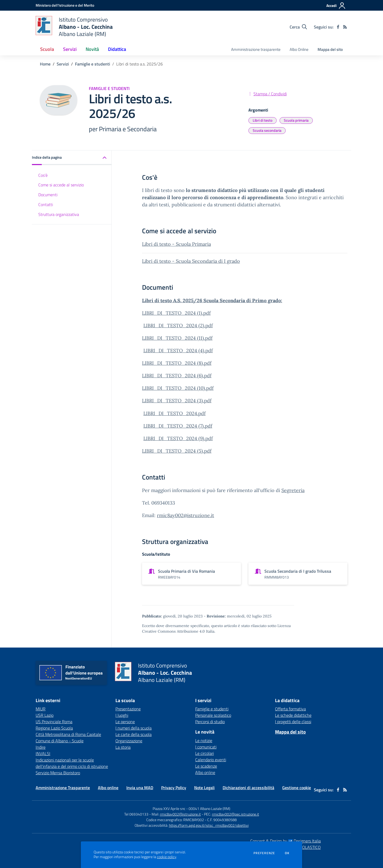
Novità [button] (92, 49)
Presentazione (128, 709)
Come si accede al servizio (61, 185)
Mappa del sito (330, 49)
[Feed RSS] (345, 27)
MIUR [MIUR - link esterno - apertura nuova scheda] (41, 709)
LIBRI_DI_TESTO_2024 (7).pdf (178, 426)
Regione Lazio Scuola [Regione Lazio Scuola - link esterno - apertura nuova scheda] (54, 728)
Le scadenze (206, 766)
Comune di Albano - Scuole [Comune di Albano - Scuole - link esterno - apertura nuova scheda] (60, 741)
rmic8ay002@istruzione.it (186, 515)
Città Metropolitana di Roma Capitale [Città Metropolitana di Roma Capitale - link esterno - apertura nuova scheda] (68, 734)
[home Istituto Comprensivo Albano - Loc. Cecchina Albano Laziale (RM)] (74, 27)
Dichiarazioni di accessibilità (248, 788)
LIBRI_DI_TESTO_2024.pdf (174, 413)
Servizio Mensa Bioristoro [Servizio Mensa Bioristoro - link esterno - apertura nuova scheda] (58, 773)
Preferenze (264, 853)
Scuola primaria (296, 120)
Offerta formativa (290, 709)
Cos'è (43, 175)
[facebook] (338, 27)
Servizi (63, 64)
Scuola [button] (47, 49)
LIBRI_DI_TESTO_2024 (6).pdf (177, 376)
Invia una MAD (140, 788)
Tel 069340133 (136, 814)
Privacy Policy (174, 788)
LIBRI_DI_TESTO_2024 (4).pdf (178, 351)
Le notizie (204, 740)
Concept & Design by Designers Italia (286, 841)
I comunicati (206, 747)
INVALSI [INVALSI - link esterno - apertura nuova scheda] (43, 754)
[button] (72, 158)
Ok (287, 853)
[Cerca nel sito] (298, 27)
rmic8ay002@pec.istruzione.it (236, 814)
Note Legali (204, 788)
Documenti (48, 195)
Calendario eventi (211, 760)
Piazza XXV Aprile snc (169, 808)
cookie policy (166, 857)
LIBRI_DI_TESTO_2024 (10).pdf (178, 388)
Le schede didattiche (293, 715)
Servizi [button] (70, 49)
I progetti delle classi (293, 722)
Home (45, 64)
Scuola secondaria (267, 130)
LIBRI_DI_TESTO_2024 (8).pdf (177, 363)
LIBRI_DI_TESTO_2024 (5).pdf (177, 451)
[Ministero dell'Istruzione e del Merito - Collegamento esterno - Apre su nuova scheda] (65, 5)
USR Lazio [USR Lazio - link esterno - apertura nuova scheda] (45, 715)
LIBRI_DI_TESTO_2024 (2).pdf (178, 325)
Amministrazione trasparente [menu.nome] (256, 49)
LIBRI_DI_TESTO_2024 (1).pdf (176, 313)
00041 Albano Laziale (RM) (209, 808)
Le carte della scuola (134, 734)
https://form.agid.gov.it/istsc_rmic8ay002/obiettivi (209, 825)
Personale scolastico (213, 715)
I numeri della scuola (134, 728)
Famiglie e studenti (93, 64)
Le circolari (205, 753)
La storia (123, 747)
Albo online (205, 772)
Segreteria (293, 490)
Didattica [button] (117, 49)
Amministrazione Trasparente (63, 788)
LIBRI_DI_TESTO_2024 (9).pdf (178, 438)
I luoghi (122, 715)
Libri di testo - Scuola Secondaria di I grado (191, 261)
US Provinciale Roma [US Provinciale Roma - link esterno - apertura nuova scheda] (54, 722)
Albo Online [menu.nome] (299, 49)
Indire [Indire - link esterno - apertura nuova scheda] (41, 747)
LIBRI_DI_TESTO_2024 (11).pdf (177, 338)
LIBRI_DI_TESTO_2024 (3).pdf (177, 401)
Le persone (125, 722)
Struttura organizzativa (59, 214)
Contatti (46, 204)
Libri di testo (263, 120)
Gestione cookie (297, 788)
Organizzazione (129, 741)
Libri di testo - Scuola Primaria (176, 244)
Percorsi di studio (210, 722)
